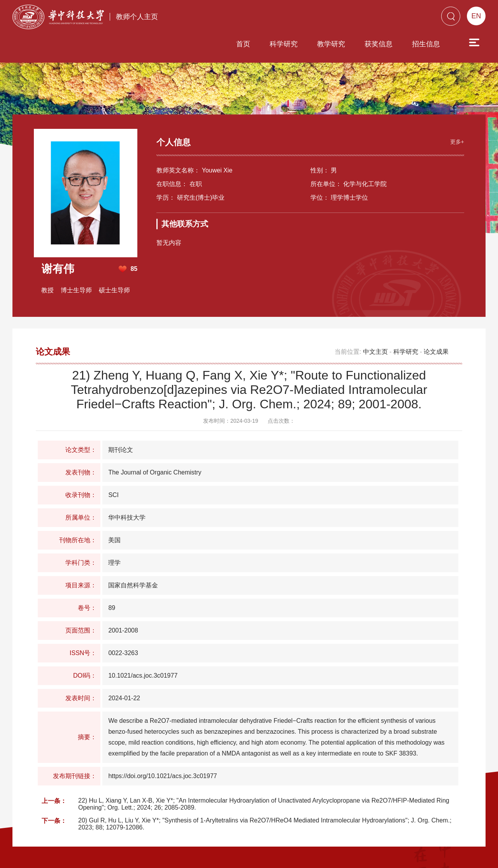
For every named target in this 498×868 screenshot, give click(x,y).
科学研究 (239, 18)
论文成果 (436, 318)
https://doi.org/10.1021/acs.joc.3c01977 (162, 742)
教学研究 (287, 18)
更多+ (455, 107)
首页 (199, 18)
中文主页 (375, 318)
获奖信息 (334, 18)
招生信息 (382, 18)
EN (476, 16)
